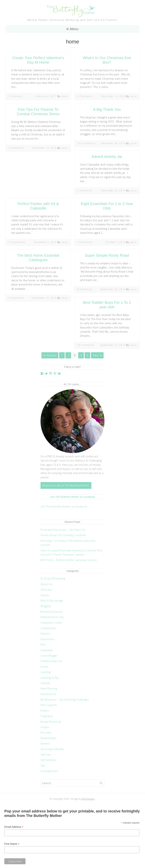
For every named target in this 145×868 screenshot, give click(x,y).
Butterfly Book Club (52, 617)
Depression (47, 639)
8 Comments (85, 289)
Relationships (49, 738)
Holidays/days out (51, 661)
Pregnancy (47, 716)
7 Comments (85, 242)
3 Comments (16, 298)
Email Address (14, 827)
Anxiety (45, 595)
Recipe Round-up (51, 722)
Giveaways (47, 650)
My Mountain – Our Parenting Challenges (65, 700)
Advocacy (46, 590)
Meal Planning (49, 689)
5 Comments (85, 191)
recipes (45, 727)
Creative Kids (48, 628)
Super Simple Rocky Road (107, 255)
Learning (46, 672)
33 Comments (86, 345)
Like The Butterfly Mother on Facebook (72, 497)
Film (43, 645)
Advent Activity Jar (107, 157)
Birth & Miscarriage (52, 601)
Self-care (46, 755)
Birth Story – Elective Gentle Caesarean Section (69, 560)
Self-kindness (48, 760)
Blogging (45, 606)
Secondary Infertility (52, 749)
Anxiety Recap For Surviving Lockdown (63, 535)
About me (47, 584)
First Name (12, 844)
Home (44, 667)
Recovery (46, 732)
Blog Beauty (88, 799)
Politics (45, 711)
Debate (45, 634)
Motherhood (48, 694)
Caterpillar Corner (51, 623)
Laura (65, 96)
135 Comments (86, 143)
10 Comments (17, 242)
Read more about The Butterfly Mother (66, 485)
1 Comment (15, 96)
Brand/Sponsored (51, 612)
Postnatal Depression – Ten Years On (63, 530)
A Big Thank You (107, 109)
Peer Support (49, 705)
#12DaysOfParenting (53, 579)
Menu (74, 29)
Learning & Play (50, 678)
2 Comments (85, 96)
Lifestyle (45, 683)
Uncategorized (49, 771)
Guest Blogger (49, 656)
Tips (43, 766)
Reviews (45, 744)
